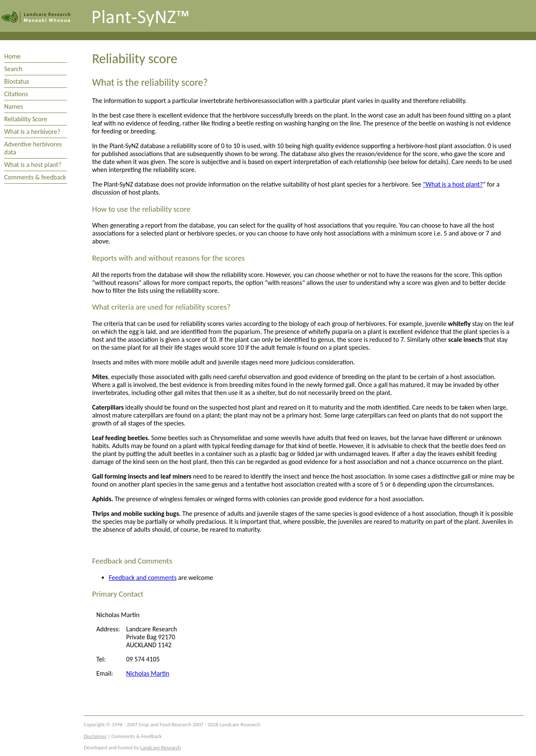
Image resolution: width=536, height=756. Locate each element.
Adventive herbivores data (33, 148)
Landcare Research (161, 747)
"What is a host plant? (453, 184)
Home (12, 56)
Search (13, 69)
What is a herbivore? (32, 132)
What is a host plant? (33, 165)
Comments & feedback (35, 177)
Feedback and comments (143, 578)
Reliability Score (26, 119)
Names (14, 106)
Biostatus (17, 81)
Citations (16, 94)
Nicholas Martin (148, 673)
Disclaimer (95, 736)
